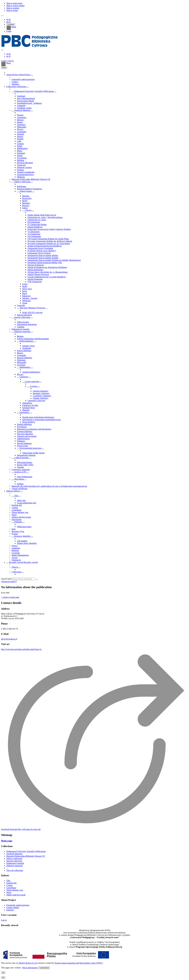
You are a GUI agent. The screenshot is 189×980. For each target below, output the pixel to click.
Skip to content (13, 8)
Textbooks (27, 348)
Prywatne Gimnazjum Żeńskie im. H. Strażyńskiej (49, 244)
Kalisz (25, 208)
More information (30, 968)
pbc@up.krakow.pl (9, 639)
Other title (21, 500)
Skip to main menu (14, 3)
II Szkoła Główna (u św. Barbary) (42, 251)
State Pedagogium (25, 477)
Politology (21, 360)
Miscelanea (19, 479)
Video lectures (23, 322)
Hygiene (20, 134)
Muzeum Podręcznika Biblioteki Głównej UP (31, 179)
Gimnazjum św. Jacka (37, 220)
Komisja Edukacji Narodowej (29, 189)
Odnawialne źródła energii (33, 453)
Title (16, 496)
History (20, 136)
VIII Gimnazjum (35, 282)
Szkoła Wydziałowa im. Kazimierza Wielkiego (47, 267)
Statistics (15, 84)
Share (11, 28)
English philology (24, 424)
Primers (20, 115)
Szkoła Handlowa (35, 227)
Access (15, 558)
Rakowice (26, 296)
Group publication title (27, 503)
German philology (25, 431)
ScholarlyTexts (29, 408)
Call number (22, 541)
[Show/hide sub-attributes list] (13, 496)
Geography (22, 132)
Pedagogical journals (20, 329)
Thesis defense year (20, 512)
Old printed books (25, 462)
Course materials (32, 381)
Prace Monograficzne (26, 98)
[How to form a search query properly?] (17, 581)
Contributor (17, 510)
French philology (24, 351)
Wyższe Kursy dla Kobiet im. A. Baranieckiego (48, 272)
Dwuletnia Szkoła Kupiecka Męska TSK (45, 263)
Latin (19, 141)
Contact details (13, 908)
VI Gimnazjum (34, 234)
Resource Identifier (22, 536)
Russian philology (25, 358)
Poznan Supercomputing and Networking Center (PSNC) (79, 963)
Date (14, 529)
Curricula (21, 305)
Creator (15, 508)
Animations (27, 403)
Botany (20, 122)
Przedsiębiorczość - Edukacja (29, 103)
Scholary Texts (28, 346)
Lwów (25, 284)
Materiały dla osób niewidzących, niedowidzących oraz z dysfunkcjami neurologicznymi (49, 486)
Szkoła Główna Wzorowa (38, 274)
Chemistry (21, 125)
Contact (15, 82)
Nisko (25, 286)
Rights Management (20, 555)
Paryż (25, 291)
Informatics (24, 412)
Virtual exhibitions (19, 489)
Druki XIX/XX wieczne (32, 313)
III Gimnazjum (34, 222)
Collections (11, 87)
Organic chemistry (41, 398)
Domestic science (24, 167)
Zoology (20, 170)
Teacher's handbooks (26, 172)
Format (15, 534)
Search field (6, 579)
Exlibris (20, 484)
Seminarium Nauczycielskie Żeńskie (43, 258)
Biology (20, 120)
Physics (20, 129)
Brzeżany (26, 203)
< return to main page (10, 597)
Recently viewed (16, 562)
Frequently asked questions (23, 79)
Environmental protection (30, 448)
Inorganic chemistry (41, 393)
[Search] (37, 580)
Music (20, 151)
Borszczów (27, 198)
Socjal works (22, 446)
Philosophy (22, 127)
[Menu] (2, 16)
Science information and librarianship (33, 339)
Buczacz (26, 205)
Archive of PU (20, 472)
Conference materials (21, 470)
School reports (26, 191)
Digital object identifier (27, 543)
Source (15, 546)
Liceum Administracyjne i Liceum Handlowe (47, 277)
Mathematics (22, 148)
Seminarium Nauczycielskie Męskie (43, 255)
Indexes (10, 491)
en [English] (8, 19)
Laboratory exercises (36, 401)
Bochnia (26, 196)
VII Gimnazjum (34, 236)
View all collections (15, 870)
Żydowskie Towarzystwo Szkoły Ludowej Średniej (49, 229)
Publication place (24, 527)
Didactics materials (22, 332)
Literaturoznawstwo (25, 175)
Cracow (28, 210)
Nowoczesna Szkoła (25, 101)
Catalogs (21, 327)
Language (16, 548)
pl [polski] (10, 19)
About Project (12, 75)
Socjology (21, 365)
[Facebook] (21, 829)
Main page (7, 841)
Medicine (21, 177)
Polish (20, 146)
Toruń (25, 303)
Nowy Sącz (27, 289)
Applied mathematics (31, 372)
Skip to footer (12, 10)
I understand (44, 968)
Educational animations (27, 324)
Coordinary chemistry (42, 396)
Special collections (22, 317)
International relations (26, 455)
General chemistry (41, 391)
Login (9, 31)
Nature (20, 155)
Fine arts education (25, 434)
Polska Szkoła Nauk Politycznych (42, 215)
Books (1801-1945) (25, 465)
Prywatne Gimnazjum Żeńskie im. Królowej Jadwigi (50, 241)
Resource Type (18, 531)
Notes (14, 515)
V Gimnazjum (34, 232)
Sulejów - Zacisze (30, 298)
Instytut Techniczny (36, 265)
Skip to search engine (15, 6)
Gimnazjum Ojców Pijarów (39, 253)
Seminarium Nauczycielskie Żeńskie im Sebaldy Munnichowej (54, 260)
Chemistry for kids (30, 405)
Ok (3, 973)
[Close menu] (2, 50)
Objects (15, 567)
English (20, 139)
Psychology (22, 158)
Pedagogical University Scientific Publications (34, 91)
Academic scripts (24, 108)
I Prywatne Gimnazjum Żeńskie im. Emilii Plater (48, 239)
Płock (25, 293)
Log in (4, 920)
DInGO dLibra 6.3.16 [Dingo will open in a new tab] (28, 963)
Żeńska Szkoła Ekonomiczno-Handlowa (45, 246)
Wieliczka (26, 301)
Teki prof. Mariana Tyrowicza (32, 308)
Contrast (11, 24)
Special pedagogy (24, 443)
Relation (15, 550)
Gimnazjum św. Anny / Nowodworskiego (45, 217)
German (20, 144)
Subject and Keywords (21, 517)
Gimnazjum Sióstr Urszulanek (40, 248)
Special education (24, 315)
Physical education (25, 163)
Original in (16, 560)
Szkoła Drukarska (35, 279)
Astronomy (22, 117)
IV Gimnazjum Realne (37, 224)
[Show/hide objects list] (32, 75)
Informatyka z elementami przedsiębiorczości (42, 420)
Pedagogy (21, 153)
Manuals (26, 410)
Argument (21, 106)
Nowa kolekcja (29, 422)
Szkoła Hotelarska (35, 270)
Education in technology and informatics (34, 429)
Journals (20, 467)
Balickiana (21, 186)
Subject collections (22, 182)
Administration (23, 439)
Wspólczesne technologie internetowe (38, 417)
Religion (21, 160)
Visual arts (21, 165)
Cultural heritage (21, 458)
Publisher (18, 522)
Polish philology (26, 341)
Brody (25, 201)
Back (4, 68)
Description (17, 519)
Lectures (34, 386)
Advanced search (9, 581)
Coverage (16, 553)
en (7, 22)
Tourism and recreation (27, 436)
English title (17, 505)
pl (10, 22)
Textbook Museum (22, 110)
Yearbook (21, 96)
